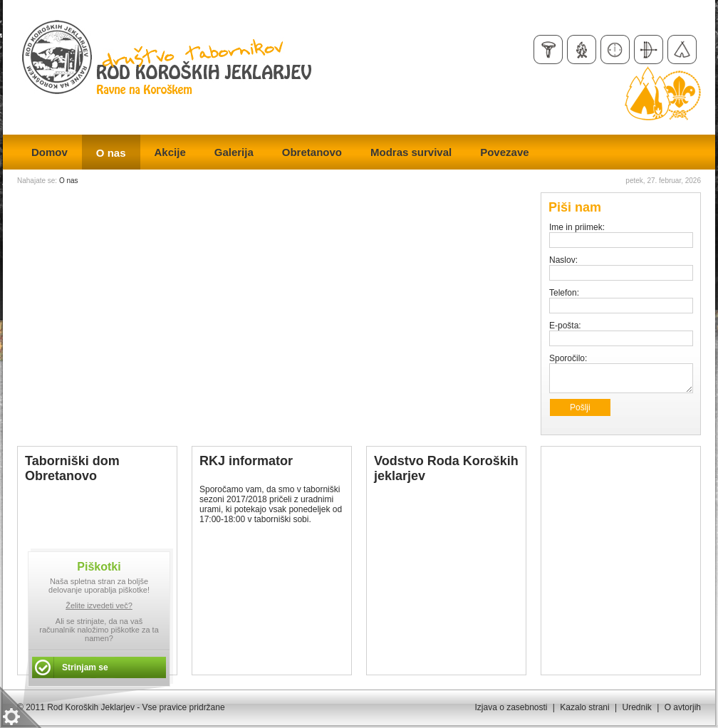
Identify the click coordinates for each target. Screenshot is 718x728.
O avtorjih (683, 707)
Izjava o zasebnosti (511, 707)
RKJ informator (246, 461)
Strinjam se (85, 667)
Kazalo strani (584, 707)
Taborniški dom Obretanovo (72, 468)
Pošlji (580, 407)
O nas (69, 181)
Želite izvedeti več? (99, 605)
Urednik (636, 707)
